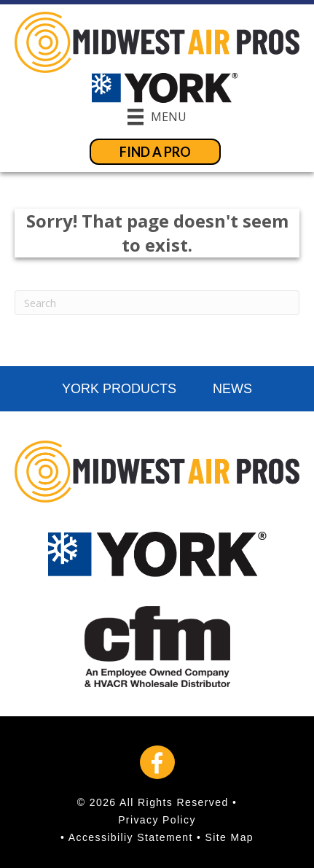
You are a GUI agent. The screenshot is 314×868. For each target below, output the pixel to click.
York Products (119, 389)
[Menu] (157, 117)
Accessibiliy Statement (131, 837)
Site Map (229, 837)
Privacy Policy (157, 820)
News (232, 389)
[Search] (157, 303)
